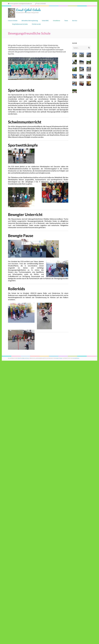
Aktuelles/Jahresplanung (30, 21)
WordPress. (76, 358)
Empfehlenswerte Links (20, 24)
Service (75, 21)
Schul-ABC (45, 21)
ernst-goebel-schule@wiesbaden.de (20, 3)
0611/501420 (40, 3)
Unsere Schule (13, 21)
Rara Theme (59, 358)
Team (66, 21)
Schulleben (57, 21)
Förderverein (36, 24)
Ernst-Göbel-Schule (28, 10)
